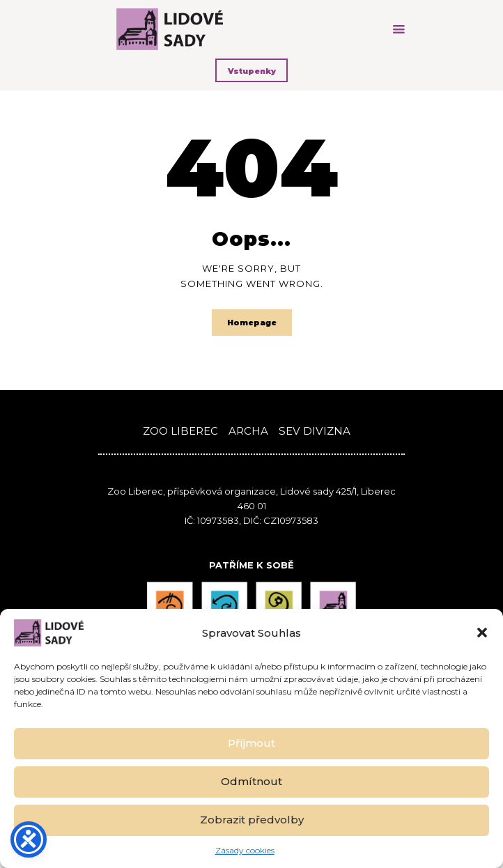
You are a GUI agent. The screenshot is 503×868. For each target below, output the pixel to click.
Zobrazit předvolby (252, 820)
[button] (482, 633)
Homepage (252, 323)
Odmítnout (251, 781)
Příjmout (251, 743)
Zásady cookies (245, 850)
